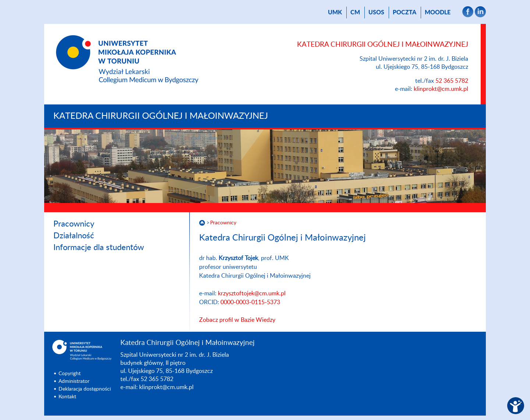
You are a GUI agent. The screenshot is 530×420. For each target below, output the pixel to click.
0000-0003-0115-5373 (250, 302)
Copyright (70, 374)
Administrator (74, 381)
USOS (376, 13)
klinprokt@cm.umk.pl (441, 89)
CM (355, 13)
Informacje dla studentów (99, 248)
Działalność (74, 236)
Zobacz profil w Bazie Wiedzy (237, 320)
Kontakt (67, 397)
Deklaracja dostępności (85, 389)
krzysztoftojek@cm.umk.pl (252, 293)
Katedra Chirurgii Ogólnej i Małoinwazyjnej (161, 116)
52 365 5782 (452, 81)
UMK (335, 13)
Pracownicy (74, 224)
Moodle (438, 13)
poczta (404, 13)
